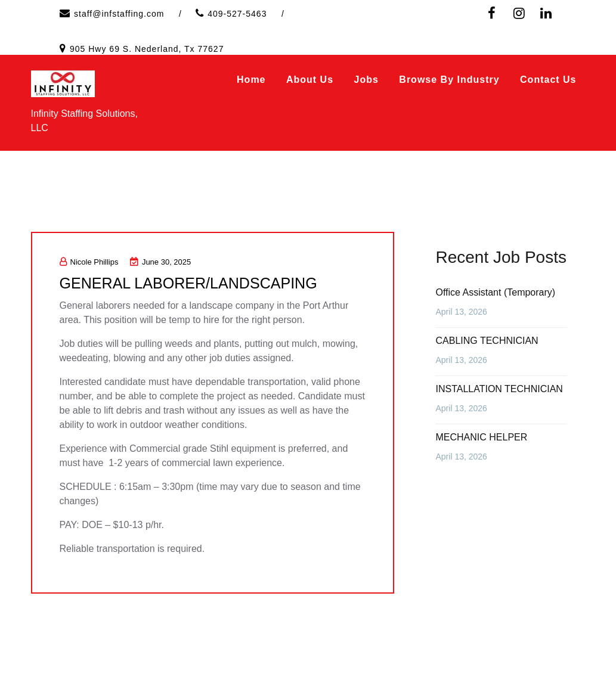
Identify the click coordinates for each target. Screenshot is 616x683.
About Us (310, 80)
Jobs (366, 80)
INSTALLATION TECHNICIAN (499, 389)
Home (251, 80)
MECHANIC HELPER (481, 437)
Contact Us (548, 80)
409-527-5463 (237, 14)
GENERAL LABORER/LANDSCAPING (193, 283)
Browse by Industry (449, 80)
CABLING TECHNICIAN (487, 341)
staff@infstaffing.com (119, 14)
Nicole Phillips (89, 262)
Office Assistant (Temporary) (495, 292)
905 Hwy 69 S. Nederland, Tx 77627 (147, 49)
